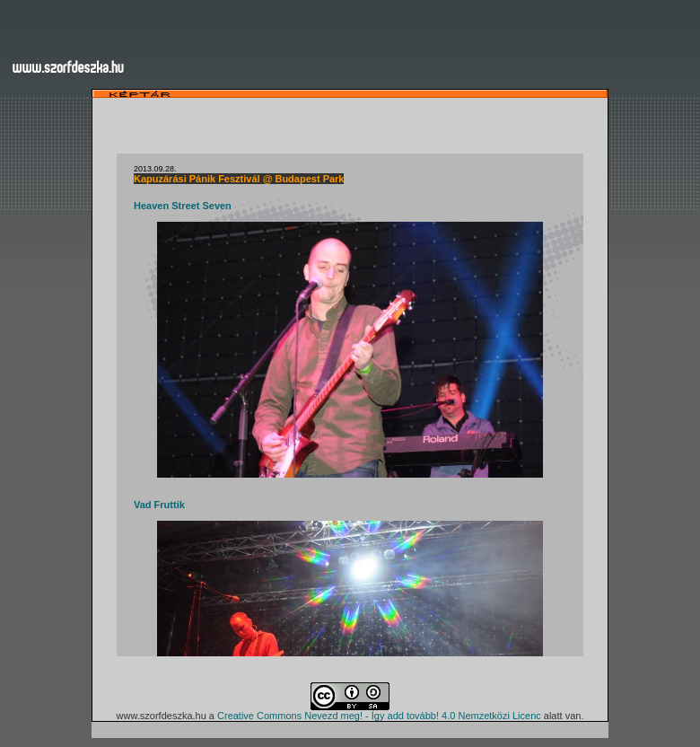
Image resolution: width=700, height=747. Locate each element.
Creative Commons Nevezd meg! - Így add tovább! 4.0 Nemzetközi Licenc (379, 716)
